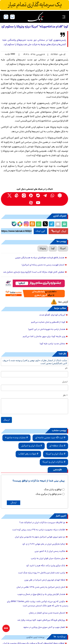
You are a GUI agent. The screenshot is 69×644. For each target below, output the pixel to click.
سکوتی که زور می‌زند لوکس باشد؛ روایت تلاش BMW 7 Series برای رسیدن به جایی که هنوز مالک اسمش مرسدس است (38, 604)
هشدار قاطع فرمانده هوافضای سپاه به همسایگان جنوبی (40, 258)
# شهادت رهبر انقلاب (28, 454)
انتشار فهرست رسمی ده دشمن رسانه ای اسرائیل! (43, 265)
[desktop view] (12, 17)
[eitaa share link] (32, 224)
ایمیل (65, 382)
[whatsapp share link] (39, 224)
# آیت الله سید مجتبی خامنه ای (50, 438)
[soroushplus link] (31, 195)
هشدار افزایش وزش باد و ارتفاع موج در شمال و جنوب (41, 594)
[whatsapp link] (53, 195)
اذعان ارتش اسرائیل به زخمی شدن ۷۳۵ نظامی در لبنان (41, 587)
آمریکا (63, 249)
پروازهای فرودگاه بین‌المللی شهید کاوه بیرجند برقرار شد (41, 620)
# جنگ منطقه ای (57, 446)
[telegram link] (45, 195)
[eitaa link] (17, 195)
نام (66, 368)
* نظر (65, 396)
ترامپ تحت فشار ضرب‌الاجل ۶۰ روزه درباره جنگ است (42, 573)
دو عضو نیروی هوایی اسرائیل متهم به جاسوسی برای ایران (40, 537)
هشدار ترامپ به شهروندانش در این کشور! (47, 329)
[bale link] (38, 195)
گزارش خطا (63, 302)
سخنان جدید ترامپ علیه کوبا (53, 344)
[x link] (9, 195)
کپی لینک (40, 231)
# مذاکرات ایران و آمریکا (54, 462)
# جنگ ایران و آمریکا (56, 454)
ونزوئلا (43, 249)
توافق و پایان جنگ (53, 490)
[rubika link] (60, 195)
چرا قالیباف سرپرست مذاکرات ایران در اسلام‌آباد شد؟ (42, 523)
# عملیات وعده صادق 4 (16, 438)
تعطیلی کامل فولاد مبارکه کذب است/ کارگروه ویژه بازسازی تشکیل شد (34, 272)
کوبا (53, 249)
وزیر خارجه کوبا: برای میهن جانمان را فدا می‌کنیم (44, 337)
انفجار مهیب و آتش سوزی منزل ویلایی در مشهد (44, 627)
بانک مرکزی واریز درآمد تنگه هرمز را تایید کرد (46, 566)
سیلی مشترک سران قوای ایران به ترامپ (48, 559)
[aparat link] (31, 203)
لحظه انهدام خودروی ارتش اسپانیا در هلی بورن (45, 580)
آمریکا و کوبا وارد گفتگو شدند (52, 315)
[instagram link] (24, 195)
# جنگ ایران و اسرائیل (32, 446)
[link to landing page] (36, 17)
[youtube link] (38, 203)
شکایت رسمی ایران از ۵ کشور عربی (50, 551)
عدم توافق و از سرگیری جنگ (49, 494)
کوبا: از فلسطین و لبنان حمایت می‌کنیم (48, 322)
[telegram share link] (52, 224)
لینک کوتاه (59, 231)
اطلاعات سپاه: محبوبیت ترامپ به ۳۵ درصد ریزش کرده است (39, 530)
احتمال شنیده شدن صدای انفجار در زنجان (47, 613)
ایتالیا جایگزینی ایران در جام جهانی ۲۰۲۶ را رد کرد (44, 544)
